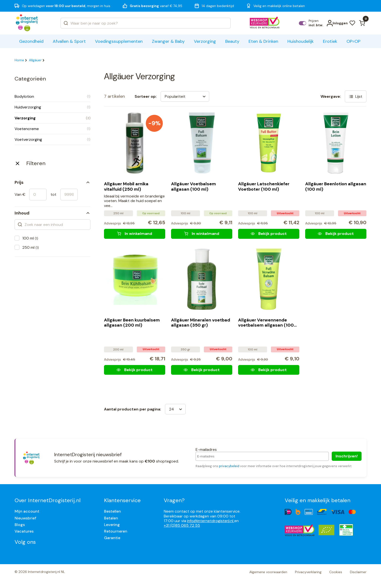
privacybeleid (229, 466)
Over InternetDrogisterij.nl (48, 500)
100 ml (30, 238)
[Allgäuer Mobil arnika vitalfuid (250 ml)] (135, 234)
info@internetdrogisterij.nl (211, 521)
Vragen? (174, 500)
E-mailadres (206, 450)
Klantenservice (122, 500)
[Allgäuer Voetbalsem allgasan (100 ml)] (202, 234)
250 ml (31, 247)
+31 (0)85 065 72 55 (182, 525)
